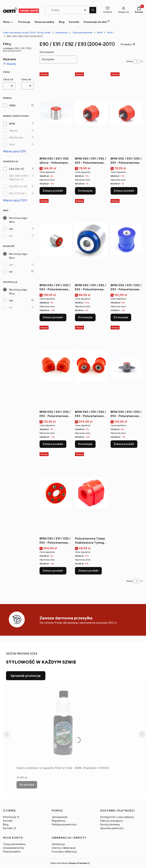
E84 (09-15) (17, 169)
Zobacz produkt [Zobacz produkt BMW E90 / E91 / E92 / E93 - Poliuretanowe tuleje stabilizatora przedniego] (53, 444)
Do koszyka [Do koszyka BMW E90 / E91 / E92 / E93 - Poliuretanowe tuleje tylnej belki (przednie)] (85, 444)
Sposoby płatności (112, 828)
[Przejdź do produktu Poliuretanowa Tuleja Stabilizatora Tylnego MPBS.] (91, 493)
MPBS (12, 106)
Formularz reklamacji (64, 852)
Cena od (8, 79)
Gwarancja (58, 844)
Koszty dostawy (110, 825)
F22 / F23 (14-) (18, 194)
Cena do (26, 79)
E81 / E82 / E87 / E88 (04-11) (19, 178)
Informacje (10, 817)
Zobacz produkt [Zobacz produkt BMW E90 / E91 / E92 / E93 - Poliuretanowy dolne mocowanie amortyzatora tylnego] (124, 444)
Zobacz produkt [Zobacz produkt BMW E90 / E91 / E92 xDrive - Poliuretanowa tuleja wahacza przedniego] (53, 191)
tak (11, 229)
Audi (12, 145)
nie (11, 236)
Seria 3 (110, 33)
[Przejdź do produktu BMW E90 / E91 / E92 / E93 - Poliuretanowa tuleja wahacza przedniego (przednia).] (56, 240)
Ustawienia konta (13, 848)
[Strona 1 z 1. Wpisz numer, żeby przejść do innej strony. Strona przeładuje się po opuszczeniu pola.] (136, 61)
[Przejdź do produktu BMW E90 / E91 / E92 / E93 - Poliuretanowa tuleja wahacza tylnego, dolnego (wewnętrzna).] (127, 240)
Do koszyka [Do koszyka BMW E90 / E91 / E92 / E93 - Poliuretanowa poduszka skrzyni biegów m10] (85, 191)
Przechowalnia (12, 852)
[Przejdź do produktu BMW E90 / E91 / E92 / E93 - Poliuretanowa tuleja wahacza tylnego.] (91, 240)
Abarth (13, 131)
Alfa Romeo (16, 138)
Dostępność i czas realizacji (117, 817)
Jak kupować (60, 817)
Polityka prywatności (64, 825)
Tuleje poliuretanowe (82, 33)
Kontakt (8, 821)
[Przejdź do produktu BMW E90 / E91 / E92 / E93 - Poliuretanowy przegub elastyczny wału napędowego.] (56, 493)
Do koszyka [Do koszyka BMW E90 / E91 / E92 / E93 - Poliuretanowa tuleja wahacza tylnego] (85, 317)
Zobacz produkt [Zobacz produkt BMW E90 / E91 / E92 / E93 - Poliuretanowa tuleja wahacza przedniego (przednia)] (53, 317)
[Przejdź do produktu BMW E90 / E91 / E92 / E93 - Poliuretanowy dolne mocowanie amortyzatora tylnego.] (127, 366)
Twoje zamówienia (14, 844)
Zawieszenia (61, 33)
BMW (100, 33)
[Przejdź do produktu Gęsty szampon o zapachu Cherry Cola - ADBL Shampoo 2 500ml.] (63, 722)
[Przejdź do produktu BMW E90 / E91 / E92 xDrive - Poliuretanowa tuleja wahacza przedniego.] (56, 113)
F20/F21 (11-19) (18, 187)
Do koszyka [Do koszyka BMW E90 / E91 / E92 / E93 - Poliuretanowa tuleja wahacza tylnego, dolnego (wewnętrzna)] (121, 317)
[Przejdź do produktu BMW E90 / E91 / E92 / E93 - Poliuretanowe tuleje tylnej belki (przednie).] (91, 366)
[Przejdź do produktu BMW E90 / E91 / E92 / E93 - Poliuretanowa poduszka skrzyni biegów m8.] (127, 113)
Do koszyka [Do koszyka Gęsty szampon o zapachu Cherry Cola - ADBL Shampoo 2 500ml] (27, 785)
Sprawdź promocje (26, 676)
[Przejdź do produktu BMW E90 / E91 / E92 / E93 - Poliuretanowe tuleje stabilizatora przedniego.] (56, 366)
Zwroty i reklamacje (64, 848)
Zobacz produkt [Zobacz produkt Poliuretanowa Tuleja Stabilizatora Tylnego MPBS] (88, 571)
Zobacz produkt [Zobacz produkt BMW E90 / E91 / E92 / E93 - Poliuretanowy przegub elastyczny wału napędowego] (53, 571)
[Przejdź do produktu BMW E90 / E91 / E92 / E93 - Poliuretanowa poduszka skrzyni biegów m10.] (91, 113)
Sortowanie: (47, 52)
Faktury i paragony (112, 821)
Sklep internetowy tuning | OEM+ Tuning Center (27, 33)
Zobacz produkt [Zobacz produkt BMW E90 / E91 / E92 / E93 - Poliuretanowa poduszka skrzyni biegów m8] (124, 191)
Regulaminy (59, 821)
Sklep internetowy (69, 863)
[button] (93, 10)
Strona (129, 61)
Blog (6, 825)
